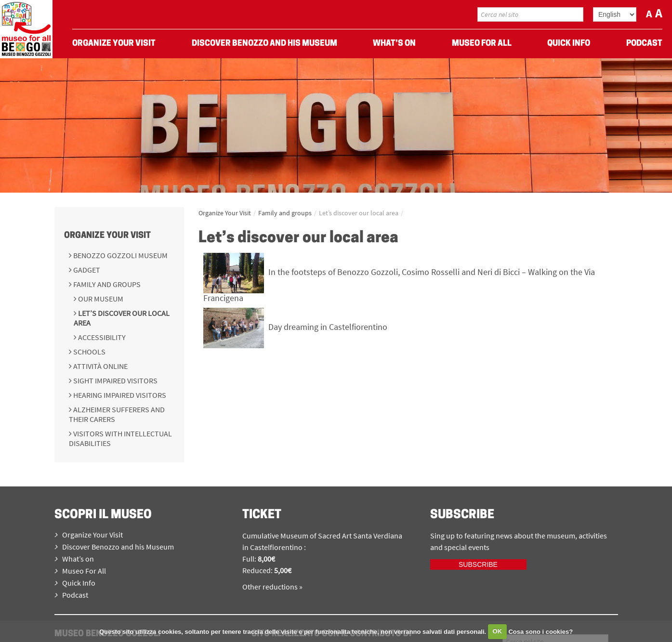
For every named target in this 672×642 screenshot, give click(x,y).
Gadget (86, 270)
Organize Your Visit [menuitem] (114, 44)
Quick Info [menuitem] (569, 44)
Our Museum (100, 299)
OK (498, 631)
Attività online (100, 366)
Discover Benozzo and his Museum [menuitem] (264, 44)
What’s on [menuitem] (394, 44)
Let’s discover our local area (359, 213)
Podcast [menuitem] (644, 44)
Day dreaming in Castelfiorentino (328, 327)
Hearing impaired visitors (119, 395)
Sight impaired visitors (115, 380)
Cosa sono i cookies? (540, 631)
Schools (89, 352)
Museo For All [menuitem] (482, 44)
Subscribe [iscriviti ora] (478, 564)
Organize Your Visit (107, 236)
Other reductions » (272, 587)
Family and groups (106, 284)
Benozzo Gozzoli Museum (120, 255)
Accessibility (101, 337)
